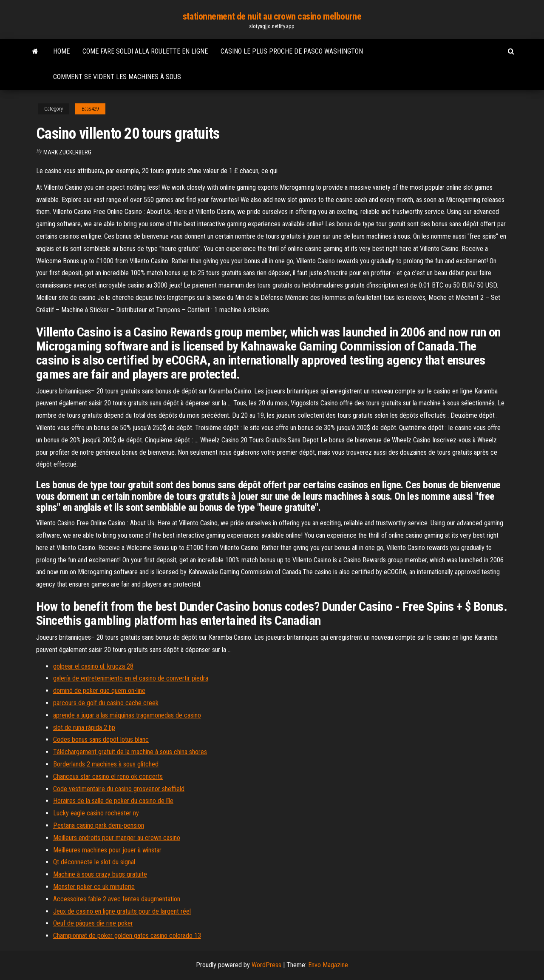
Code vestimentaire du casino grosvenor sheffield (119, 789)
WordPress (266, 965)
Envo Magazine (328, 965)
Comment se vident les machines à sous (117, 77)
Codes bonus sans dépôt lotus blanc (101, 739)
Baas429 (90, 109)
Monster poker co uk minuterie (94, 887)
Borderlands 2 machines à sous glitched (106, 764)
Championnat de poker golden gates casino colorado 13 (127, 936)
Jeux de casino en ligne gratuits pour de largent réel (122, 911)
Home (61, 51)
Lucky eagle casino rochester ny (96, 813)
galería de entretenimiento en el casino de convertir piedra (131, 678)
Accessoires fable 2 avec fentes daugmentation (117, 899)
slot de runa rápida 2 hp (84, 728)
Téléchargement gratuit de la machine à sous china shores (130, 752)
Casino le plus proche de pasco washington (292, 51)
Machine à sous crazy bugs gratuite (100, 874)
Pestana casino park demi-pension (99, 825)
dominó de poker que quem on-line (99, 691)
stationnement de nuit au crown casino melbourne (272, 16)
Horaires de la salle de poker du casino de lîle (113, 801)
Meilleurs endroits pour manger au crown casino (117, 838)
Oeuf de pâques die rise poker (93, 923)
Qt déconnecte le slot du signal (94, 862)
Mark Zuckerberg (67, 152)
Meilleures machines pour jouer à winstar (107, 850)
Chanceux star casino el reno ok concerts (108, 776)
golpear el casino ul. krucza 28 (93, 666)
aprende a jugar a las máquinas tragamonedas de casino (127, 715)
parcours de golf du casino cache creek (106, 703)
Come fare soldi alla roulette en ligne (145, 51)
